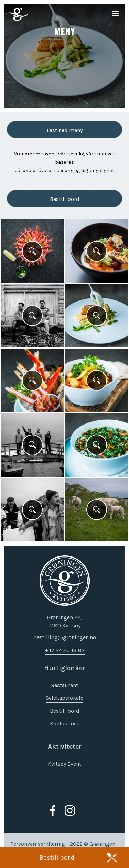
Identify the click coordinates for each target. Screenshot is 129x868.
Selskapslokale (64, 698)
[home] (15, 14)
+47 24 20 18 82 (65, 650)
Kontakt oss (65, 724)
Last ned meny (65, 130)
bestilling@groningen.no (65, 638)
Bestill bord (57, 857)
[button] (115, 14)
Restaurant (64, 686)
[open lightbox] (32, 251)
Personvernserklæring (38, 844)
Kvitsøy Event (64, 764)
